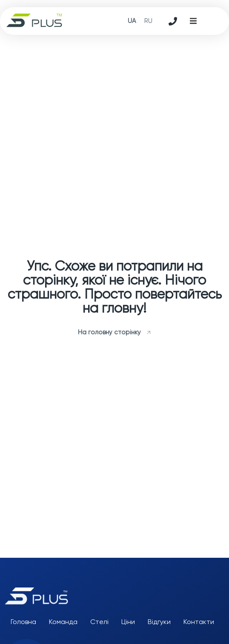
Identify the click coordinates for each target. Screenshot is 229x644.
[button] (193, 21)
